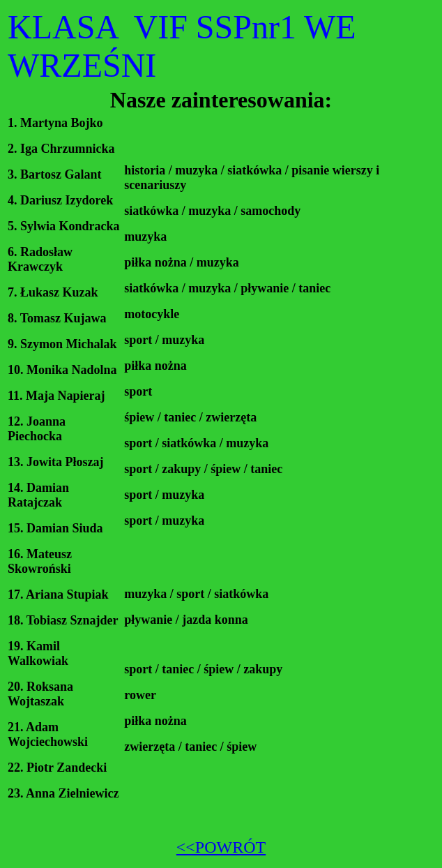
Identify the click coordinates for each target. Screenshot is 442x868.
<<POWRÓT (221, 847)
